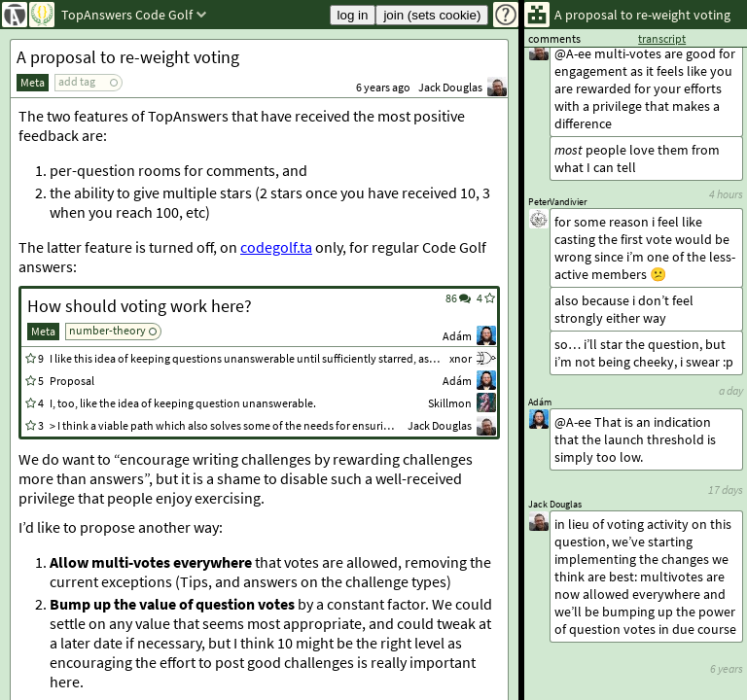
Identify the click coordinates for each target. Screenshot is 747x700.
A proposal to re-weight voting (128, 57)
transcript (662, 38)
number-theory (107, 330)
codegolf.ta (276, 247)
